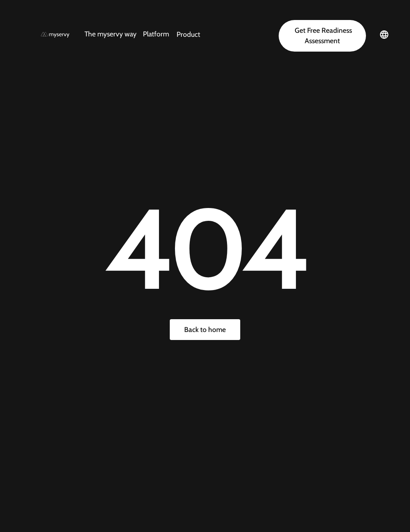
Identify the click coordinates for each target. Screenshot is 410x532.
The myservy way (111, 34)
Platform (156, 34)
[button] (127, 34)
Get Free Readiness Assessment (323, 35)
